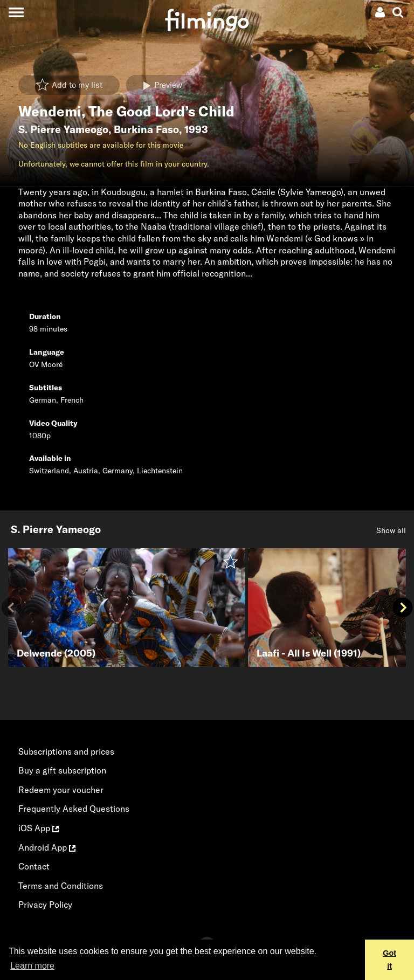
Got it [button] (389, 960)
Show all (391, 530)
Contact (34, 866)
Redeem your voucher (61, 790)
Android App (47, 847)
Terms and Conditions (61, 886)
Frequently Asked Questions (74, 809)
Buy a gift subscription (62, 770)
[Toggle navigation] (16, 12)
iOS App (39, 828)
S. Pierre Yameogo (63, 129)
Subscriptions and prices (66, 751)
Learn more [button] (32, 966)
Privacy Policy (45, 905)
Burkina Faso (146, 129)
